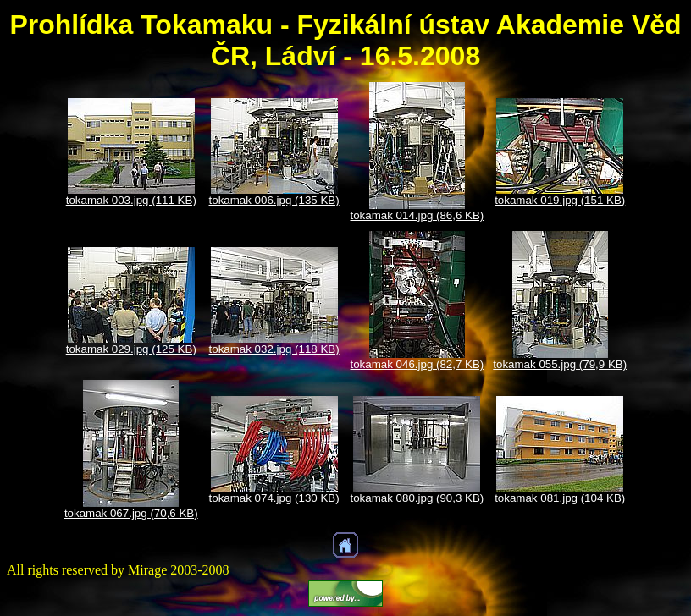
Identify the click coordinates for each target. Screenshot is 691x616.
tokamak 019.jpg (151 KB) (560, 200)
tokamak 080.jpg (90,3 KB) (417, 498)
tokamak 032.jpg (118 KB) (274, 349)
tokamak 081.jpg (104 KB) (560, 498)
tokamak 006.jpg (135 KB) (274, 200)
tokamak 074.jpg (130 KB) (274, 498)
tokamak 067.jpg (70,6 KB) (131, 513)
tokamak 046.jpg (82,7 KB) (417, 364)
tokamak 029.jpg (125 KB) (131, 349)
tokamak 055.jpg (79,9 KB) (560, 364)
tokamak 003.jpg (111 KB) (131, 200)
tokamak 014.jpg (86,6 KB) (417, 215)
